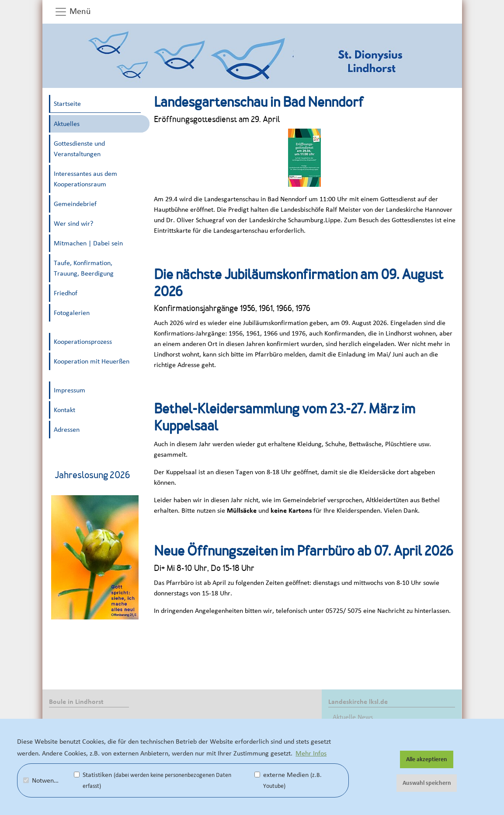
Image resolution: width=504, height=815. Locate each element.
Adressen (67, 430)
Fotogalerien (72, 313)
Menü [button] (73, 12)
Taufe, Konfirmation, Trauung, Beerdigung (84, 268)
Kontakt (64, 410)
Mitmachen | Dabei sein (88, 243)
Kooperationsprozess (83, 342)
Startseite (67, 104)
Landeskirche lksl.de (358, 702)
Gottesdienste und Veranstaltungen (79, 149)
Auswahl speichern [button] (427, 783)
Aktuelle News (353, 717)
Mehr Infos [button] (311, 753)
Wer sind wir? (73, 224)
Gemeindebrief (75, 204)
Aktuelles (67, 124)
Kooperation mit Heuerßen (92, 361)
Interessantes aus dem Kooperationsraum (85, 179)
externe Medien (288, 780)
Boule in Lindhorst (76, 702)
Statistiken (153, 780)
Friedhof (66, 293)
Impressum (70, 390)
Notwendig (43, 780)
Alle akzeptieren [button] (427, 759)
